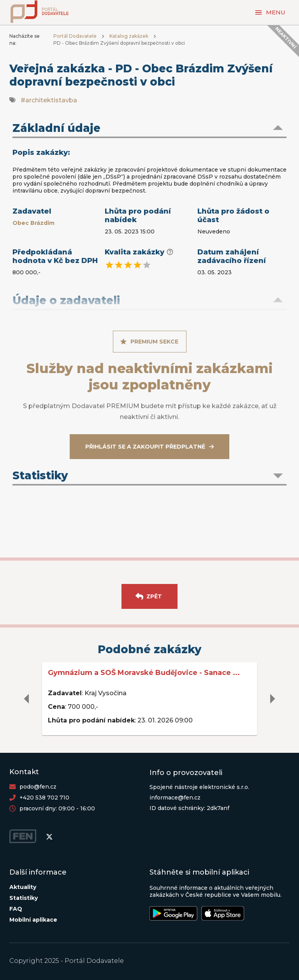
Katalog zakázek (129, 36)
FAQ (16, 909)
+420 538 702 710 (44, 798)
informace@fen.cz (175, 798)
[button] (149, 129)
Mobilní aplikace (33, 920)
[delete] (27, 699)
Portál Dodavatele (75, 36)
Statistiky (24, 898)
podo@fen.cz (38, 787)
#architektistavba (49, 100)
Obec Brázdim (33, 223)
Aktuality (23, 887)
